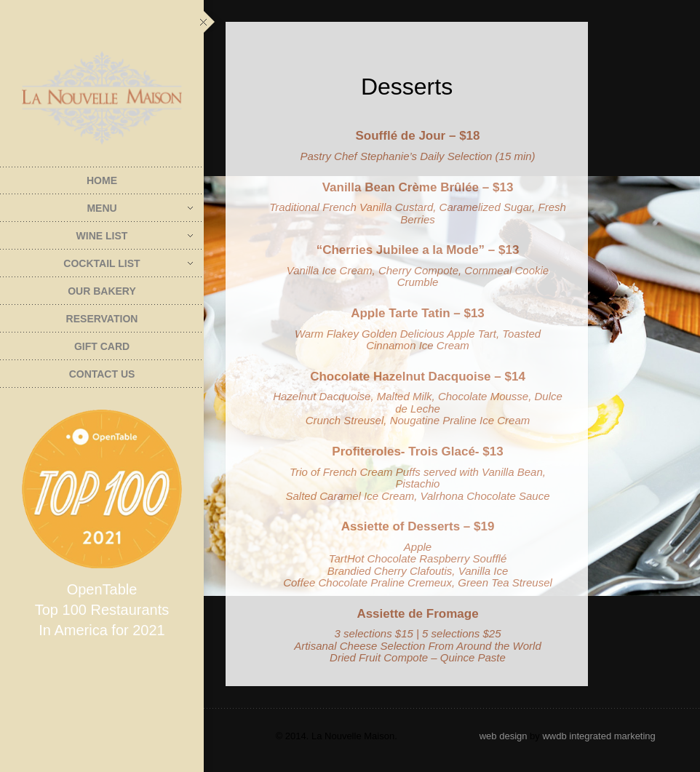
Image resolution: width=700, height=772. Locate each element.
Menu (140, 208)
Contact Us (102, 374)
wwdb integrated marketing (598, 736)
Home (102, 180)
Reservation (102, 319)
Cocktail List (128, 263)
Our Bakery (102, 291)
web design (504, 736)
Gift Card (102, 346)
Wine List (135, 236)
